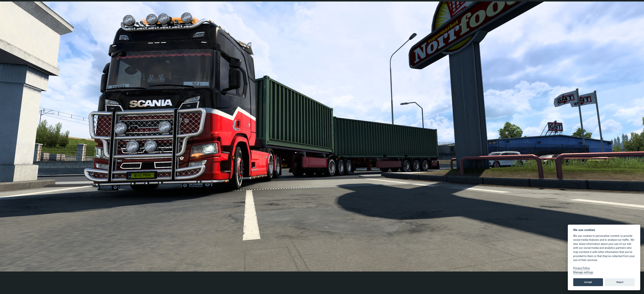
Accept (588, 282)
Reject (620, 282)
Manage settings (583, 272)
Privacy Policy (582, 268)
